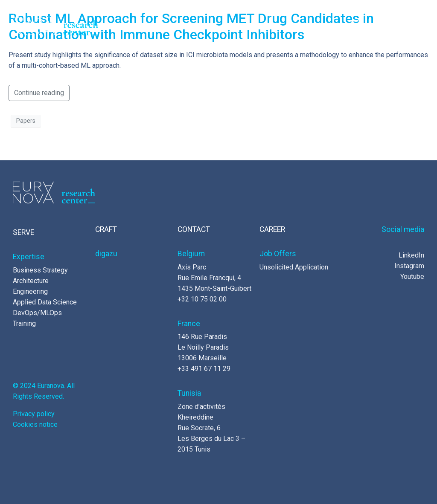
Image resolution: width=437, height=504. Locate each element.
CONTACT (194, 229)
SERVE (23, 232)
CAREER (272, 229)
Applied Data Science (45, 302)
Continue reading (39, 93)
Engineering (30, 291)
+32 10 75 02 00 (202, 299)
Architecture (31, 281)
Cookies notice (35, 424)
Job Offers (278, 254)
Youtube (412, 277)
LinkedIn (411, 255)
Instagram (409, 266)
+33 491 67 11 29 (204, 369)
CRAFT (106, 229)
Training (24, 323)
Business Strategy (40, 270)
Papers (26, 121)
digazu (106, 254)
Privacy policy (34, 414)
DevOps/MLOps (37, 313)
